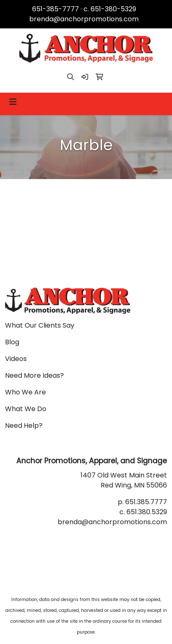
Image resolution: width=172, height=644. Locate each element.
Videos (16, 359)
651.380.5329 (147, 512)
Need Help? (24, 426)
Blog (12, 342)
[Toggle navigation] (13, 102)
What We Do (26, 409)
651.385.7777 (146, 502)
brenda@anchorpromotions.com (84, 19)
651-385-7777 (56, 9)
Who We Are (25, 392)
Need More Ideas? (34, 375)
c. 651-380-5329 (110, 9)
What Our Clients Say (40, 325)
